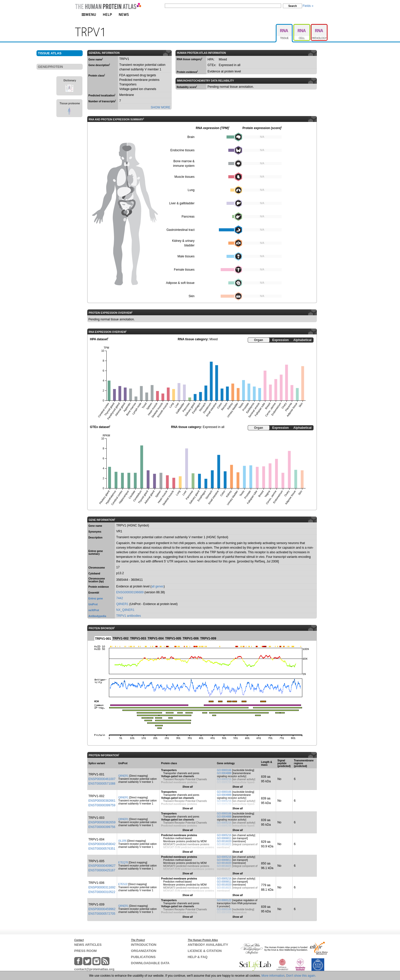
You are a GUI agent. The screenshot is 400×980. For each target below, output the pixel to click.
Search (292, 6)
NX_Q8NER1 (125, 610)
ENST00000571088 (102, 784)
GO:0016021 (224, 844)
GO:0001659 (224, 913)
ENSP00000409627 (102, 866)
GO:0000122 (224, 900)
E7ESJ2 (123, 884)
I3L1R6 (122, 841)
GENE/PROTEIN (51, 67)
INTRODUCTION (144, 945)
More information (273, 976)
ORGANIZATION (143, 951)
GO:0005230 (224, 782)
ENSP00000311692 (102, 887)
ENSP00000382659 (102, 822)
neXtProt (94, 610)
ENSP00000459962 (102, 909)
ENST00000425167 (102, 870)
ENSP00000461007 (102, 779)
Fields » (308, 6)
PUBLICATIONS (143, 957)
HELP (107, 14)
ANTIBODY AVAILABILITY (208, 945)
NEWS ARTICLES (88, 945)
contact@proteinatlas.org (94, 969)
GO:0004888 (224, 773)
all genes (158, 586)
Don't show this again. (301, 976)
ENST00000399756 (102, 827)
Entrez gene (96, 599)
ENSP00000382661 (102, 801)
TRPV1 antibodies (129, 616)
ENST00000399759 (102, 805)
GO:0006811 (224, 838)
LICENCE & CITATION (205, 951)
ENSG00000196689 (130, 592)
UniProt (93, 604)
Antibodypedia (97, 616)
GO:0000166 (224, 770)
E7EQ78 (123, 863)
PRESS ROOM (85, 951)
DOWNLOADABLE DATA (150, 963)
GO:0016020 (224, 841)
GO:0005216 (224, 779)
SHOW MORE (161, 107)
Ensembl (94, 593)
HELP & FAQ (198, 957)
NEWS (124, 14)
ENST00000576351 (102, 849)
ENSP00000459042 (102, 844)
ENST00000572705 (102, 914)
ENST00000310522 (102, 892)
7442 (120, 598)
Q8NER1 (122, 604)
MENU (89, 14)
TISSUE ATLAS (50, 53)
